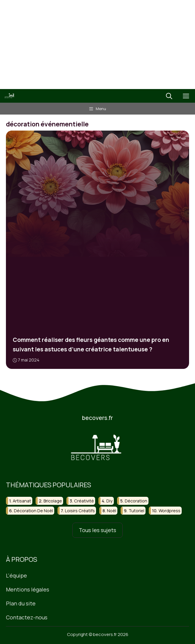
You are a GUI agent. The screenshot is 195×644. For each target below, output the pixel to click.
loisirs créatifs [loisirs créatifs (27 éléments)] (80, 511)
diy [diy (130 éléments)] (110, 501)
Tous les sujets (97, 530)
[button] (169, 96)
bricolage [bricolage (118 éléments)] (53, 501)
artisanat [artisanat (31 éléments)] (22, 501)
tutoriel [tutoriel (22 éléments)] (136, 511)
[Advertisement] (97, 45)
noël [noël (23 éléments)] (112, 511)
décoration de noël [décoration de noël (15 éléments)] (33, 511)
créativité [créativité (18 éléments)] (84, 501)
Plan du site (21, 603)
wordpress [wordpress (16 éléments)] (170, 511)
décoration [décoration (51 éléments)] (136, 501)
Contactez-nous (27, 617)
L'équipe (16, 576)
